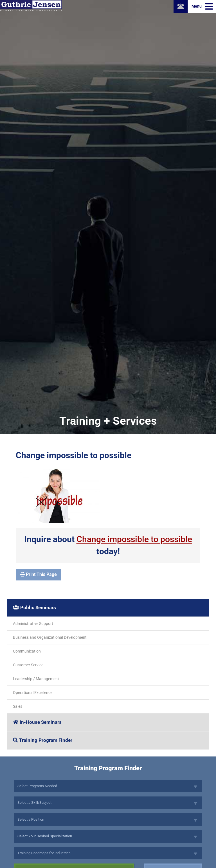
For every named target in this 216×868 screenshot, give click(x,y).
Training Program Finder (43, 740)
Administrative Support (33, 624)
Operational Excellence (33, 693)
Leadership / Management (36, 679)
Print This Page (39, 574)
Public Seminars (34, 607)
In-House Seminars (37, 722)
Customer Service (28, 665)
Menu (202, 6)
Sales (18, 706)
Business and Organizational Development (50, 637)
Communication (27, 651)
